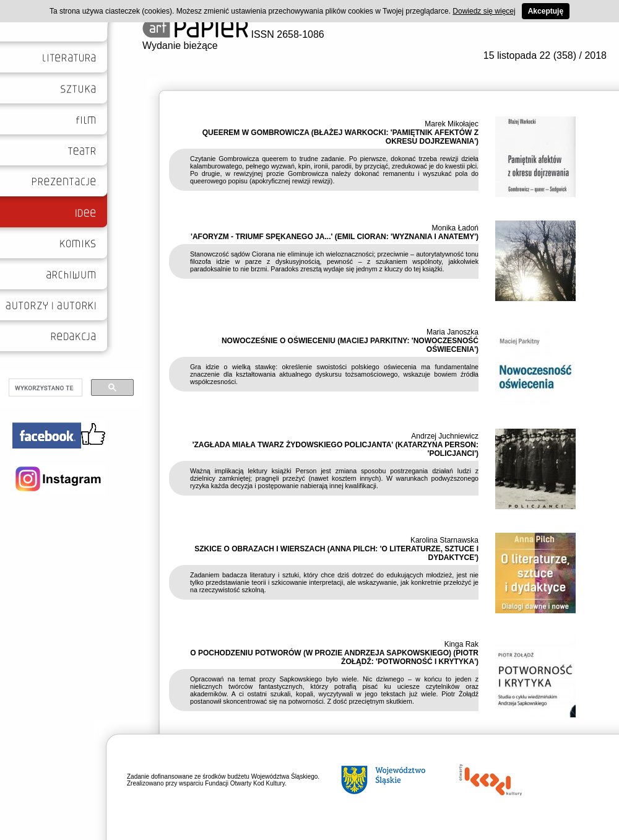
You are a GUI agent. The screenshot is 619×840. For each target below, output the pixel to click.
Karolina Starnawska (444, 540)
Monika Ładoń (455, 228)
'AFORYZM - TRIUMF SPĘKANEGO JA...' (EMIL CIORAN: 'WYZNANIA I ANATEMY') (335, 237)
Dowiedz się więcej (484, 11)
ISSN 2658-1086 (233, 34)
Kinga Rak (461, 644)
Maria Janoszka (452, 332)
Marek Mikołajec (452, 124)
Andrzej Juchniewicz (445, 436)
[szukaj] (44, 388)
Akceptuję (546, 11)
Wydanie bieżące (180, 46)
